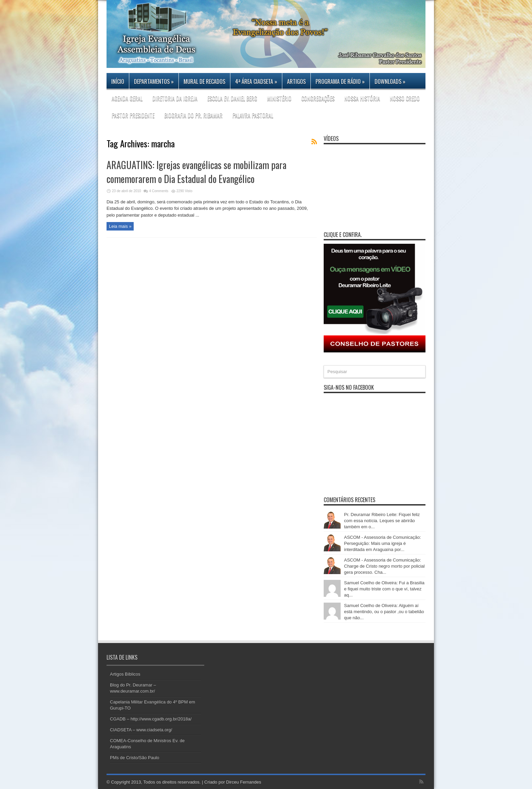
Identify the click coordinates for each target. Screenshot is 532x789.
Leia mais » (120, 226)
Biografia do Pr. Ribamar (193, 115)
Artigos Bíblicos (125, 674)
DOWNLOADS (390, 81)
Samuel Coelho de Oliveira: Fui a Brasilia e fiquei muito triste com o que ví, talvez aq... (384, 589)
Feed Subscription (314, 142)
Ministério (279, 98)
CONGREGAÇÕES (318, 98)
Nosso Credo (405, 98)
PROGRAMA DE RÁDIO (340, 81)
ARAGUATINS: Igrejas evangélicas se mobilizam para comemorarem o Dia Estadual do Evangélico (196, 172)
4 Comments (159, 191)
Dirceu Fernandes (243, 782)
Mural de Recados (204, 81)
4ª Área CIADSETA (256, 81)
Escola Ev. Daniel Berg (232, 98)
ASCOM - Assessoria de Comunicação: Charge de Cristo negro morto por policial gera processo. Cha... (384, 566)
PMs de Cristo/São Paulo (135, 758)
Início (118, 81)
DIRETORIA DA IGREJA (175, 98)
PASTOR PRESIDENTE (133, 115)
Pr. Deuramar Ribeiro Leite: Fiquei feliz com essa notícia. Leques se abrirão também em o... (382, 521)
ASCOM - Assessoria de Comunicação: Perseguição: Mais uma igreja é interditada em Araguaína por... (383, 543)
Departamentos (154, 81)
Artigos (296, 81)
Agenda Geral (127, 98)
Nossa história (362, 98)
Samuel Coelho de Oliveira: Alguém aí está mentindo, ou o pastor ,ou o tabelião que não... (384, 612)
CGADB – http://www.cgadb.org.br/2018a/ (151, 719)
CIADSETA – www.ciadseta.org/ (141, 730)
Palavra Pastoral (253, 115)
